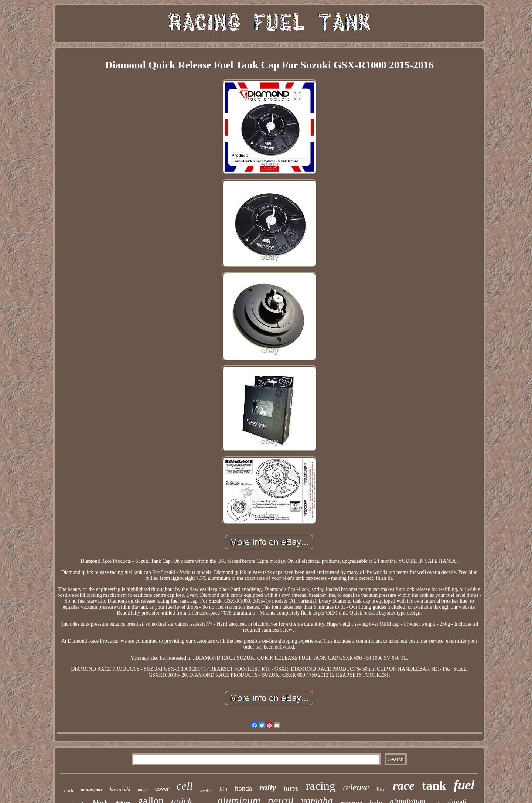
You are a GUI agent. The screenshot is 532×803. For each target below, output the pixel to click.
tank (434, 785)
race (404, 786)
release (356, 787)
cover (162, 789)
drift (223, 790)
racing (321, 786)
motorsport (92, 790)
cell (185, 786)
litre (381, 789)
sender (206, 790)
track (69, 790)
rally (268, 787)
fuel (464, 785)
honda (243, 788)
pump (143, 790)
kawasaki (120, 789)
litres (291, 788)
